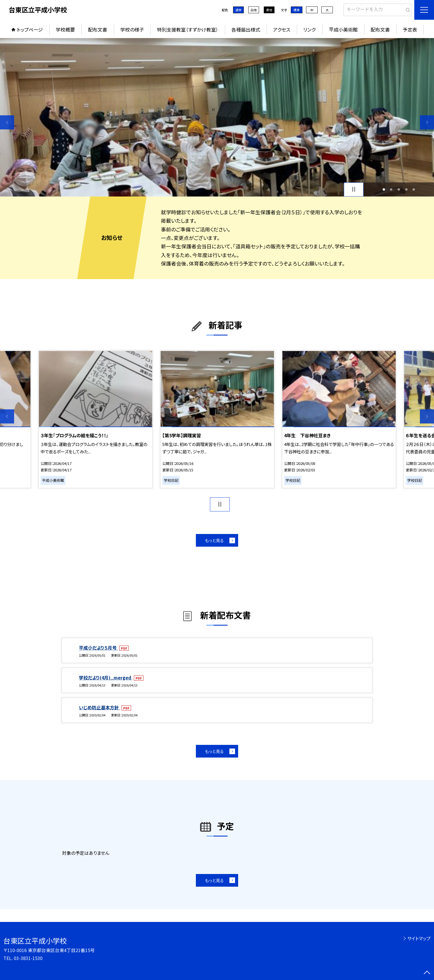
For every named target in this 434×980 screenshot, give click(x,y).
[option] (217, 117)
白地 (254, 10)
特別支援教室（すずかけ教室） (188, 29)
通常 (238, 10)
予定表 (410, 29)
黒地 (269, 10)
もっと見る (214, 540)
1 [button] (384, 189)
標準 (296, 10)
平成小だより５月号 (98, 648)
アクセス (282, 29)
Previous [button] (7, 122)
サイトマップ (419, 938)
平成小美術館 (343, 29)
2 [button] (391, 189)
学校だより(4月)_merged (106, 677)
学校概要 (65, 29)
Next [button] (427, 122)
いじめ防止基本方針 (99, 707)
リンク (309, 29)
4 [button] (406, 189)
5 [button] (414, 189)
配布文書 (98, 29)
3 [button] (399, 189)
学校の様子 (132, 29)
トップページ (30, 29)
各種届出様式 (246, 29)
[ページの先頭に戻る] (427, 973)
